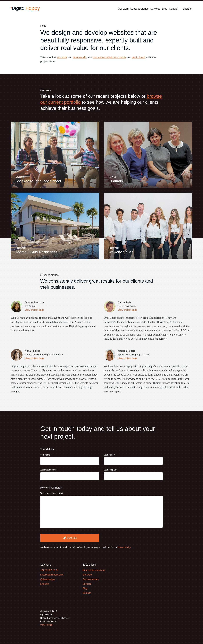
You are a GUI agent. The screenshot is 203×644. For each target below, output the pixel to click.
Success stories (139, 9)
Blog (165, 9)
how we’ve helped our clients (109, 57)
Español (187, 9)
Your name (45, 455)
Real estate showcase (94, 570)
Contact (174, 9)
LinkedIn (45, 584)
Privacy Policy (124, 547)
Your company (110, 470)
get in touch (139, 57)
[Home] (25, 9)
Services (155, 9)
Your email (109, 455)
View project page (35, 310)
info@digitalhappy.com (52, 575)
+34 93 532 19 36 (49, 570)
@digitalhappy (48, 579)
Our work (123, 9)
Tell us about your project (52, 493)
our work (62, 57)
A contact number (48, 470)
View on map (46, 625)
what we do (80, 57)
